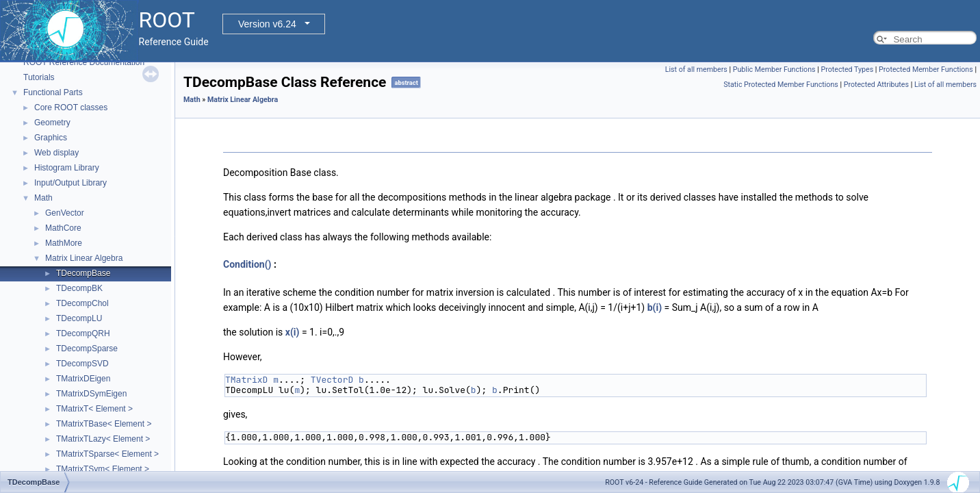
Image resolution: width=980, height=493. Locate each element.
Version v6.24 (267, 24)
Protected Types (847, 69)
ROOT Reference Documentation (84, 62)
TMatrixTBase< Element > (104, 424)
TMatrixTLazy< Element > (103, 439)
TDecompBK (79, 288)
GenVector (65, 213)
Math (43, 198)
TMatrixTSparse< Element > (107, 454)
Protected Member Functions (926, 69)
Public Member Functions (774, 69)
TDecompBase (83, 273)
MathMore (64, 243)
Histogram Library (67, 168)
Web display (56, 153)
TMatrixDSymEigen (91, 394)
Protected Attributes (876, 85)
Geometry (52, 123)
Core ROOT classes (71, 108)
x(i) (293, 332)
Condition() (247, 264)
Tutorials (39, 77)
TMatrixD (246, 380)
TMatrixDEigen (83, 379)
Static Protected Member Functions (781, 85)
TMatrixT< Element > (94, 409)
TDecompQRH (83, 333)
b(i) (655, 307)
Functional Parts (53, 92)
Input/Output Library (70, 183)
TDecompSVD (82, 364)
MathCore (63, 228)
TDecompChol (82, 303)
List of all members (696, 69)
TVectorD (332, 380)
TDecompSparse (87, 349)
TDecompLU (79, 318)
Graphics (51, 138)
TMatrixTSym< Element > (103, 469)
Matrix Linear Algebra (84, 258)
